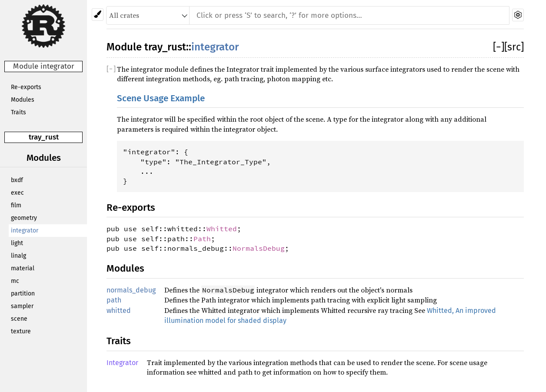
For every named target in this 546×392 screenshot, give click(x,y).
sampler (22, 306)
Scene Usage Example (161, 98)
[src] (514, 47)
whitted (119, 311)
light (17, 243)
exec (17, 193)
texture (21, 331)
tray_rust (44, 137)
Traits (18, 112)
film (16, 205)
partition (23, 294)
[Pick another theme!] (98, 15)
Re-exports (26, 87)
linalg (18, 256)
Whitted (222, 229)
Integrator (122, 363)
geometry (24, 218)
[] (499, 47)
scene (19, 319)
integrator (25, 231)
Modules (23, 100)
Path (202, 239)
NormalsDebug (259, 248)
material (23, 268)
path (114, 300)
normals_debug (131, 290)
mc (15, 281)
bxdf (17, 180)
